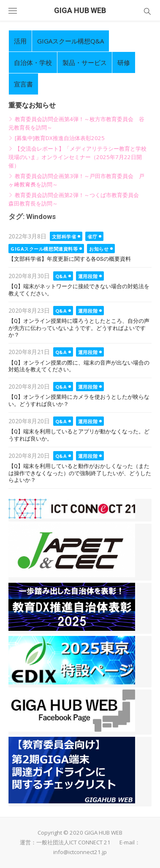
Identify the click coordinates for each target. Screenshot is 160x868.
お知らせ (99, 249)
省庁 (92, 237)
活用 (20, 41)
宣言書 (23, 84)
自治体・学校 (33, 62)
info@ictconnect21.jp (80, 852)
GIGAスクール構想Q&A (71, 41)
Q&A (61, 276)
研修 (124, 62)
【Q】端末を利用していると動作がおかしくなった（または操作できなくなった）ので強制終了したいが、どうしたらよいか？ (80, 473)
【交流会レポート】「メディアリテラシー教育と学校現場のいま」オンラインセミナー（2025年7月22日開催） (77, 157)
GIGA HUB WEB (80, 10)
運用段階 (88, 276)
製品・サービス (85, 62)
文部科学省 (64, 237)
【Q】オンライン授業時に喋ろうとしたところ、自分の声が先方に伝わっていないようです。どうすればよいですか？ (79, 328)
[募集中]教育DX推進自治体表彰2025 (60, 138)
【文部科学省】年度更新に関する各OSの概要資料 (70, 259)
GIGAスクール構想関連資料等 (44, 249)
